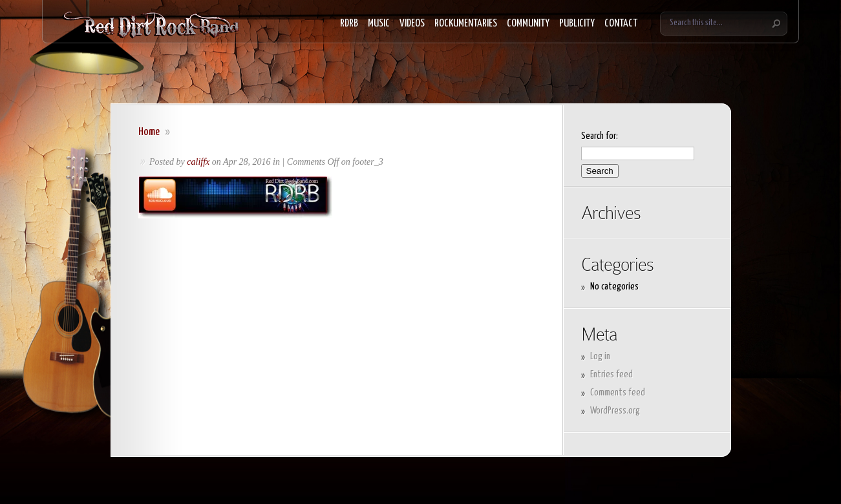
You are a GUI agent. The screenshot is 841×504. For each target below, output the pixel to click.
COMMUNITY (528, 24)
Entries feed (612, 374)
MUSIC (379, 24)
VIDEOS (412, 24)
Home (149, 132)
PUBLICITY (577, 24)
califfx (198, 162)
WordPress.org (615, 411)
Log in (600, 356)
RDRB (349, 24)
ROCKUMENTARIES (466, 24)
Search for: (600, 136)
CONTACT (621, 24)
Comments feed (618, 393)
